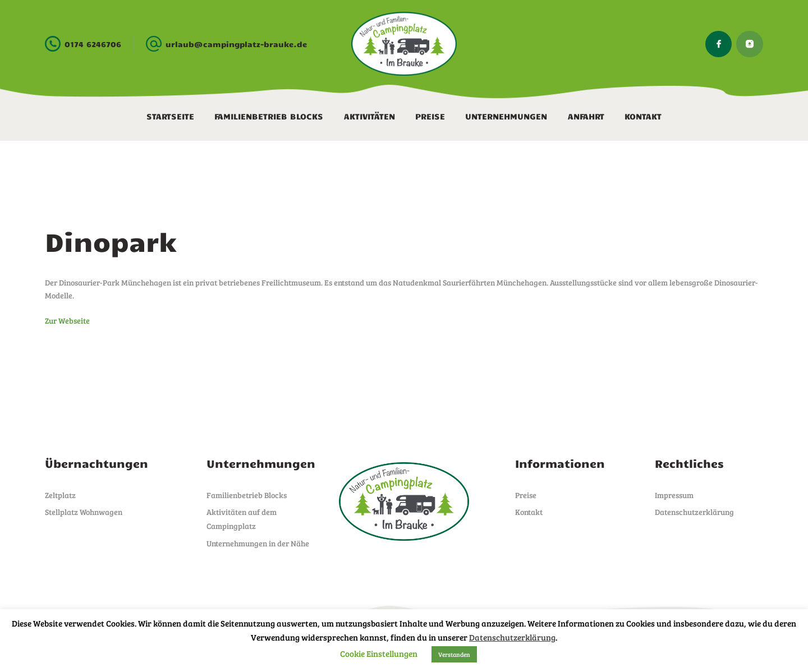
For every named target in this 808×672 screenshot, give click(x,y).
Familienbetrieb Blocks (247, 495)
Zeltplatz (60, 495)
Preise (526, 495)
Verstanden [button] (454, 654)
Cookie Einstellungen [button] (379, 653)
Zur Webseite (67, 321)
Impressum (674, 495)
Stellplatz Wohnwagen (84, 512)
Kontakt (529, 512)
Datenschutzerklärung (694, 512)
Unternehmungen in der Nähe (258, 543)
